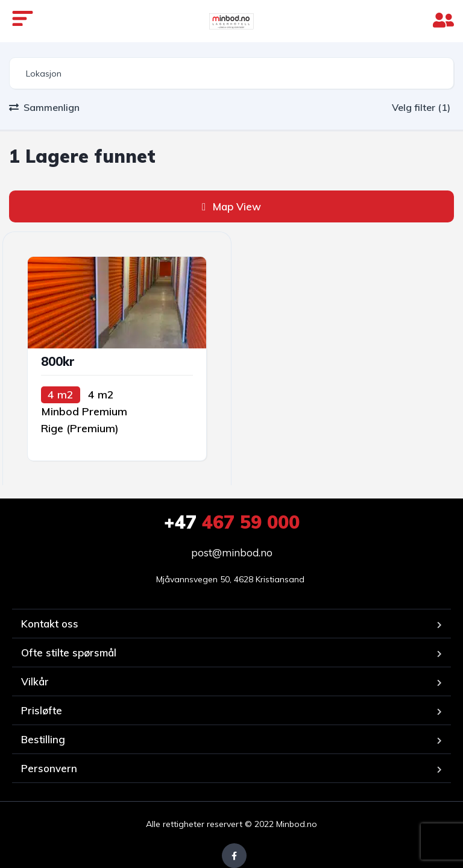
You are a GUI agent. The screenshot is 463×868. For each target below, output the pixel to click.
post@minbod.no (232, 552)
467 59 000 (232, 522)
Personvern (49, 768)
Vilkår (35, 681)
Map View (231, 206)
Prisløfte (42, 710)
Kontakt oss (50, 624)
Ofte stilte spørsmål (69, 653)
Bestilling (43, 739)
